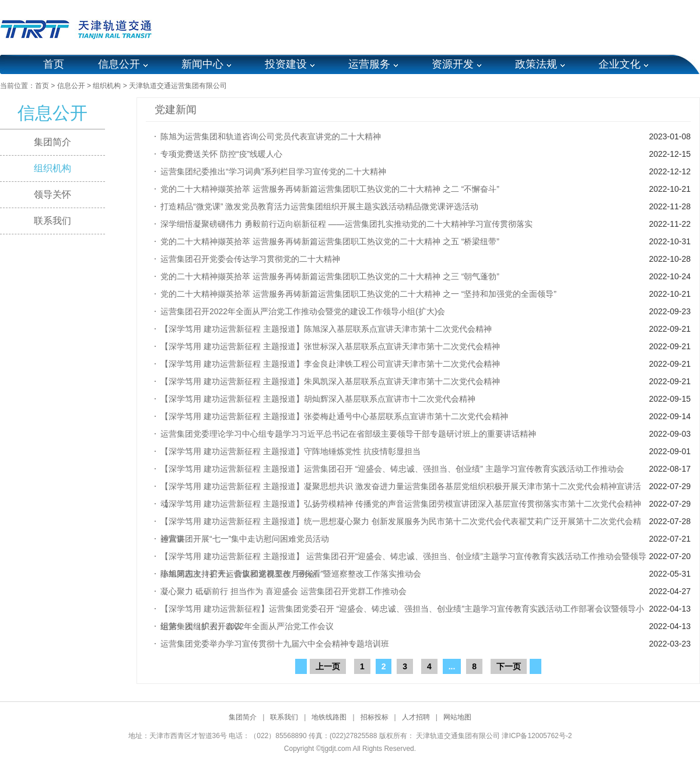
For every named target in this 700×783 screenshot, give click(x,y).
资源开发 (453, 64)
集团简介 (52, 142)
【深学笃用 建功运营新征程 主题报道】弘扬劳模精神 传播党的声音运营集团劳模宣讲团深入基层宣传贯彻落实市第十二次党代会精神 (401, 504)
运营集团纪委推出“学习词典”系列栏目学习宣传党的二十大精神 (273, 171)
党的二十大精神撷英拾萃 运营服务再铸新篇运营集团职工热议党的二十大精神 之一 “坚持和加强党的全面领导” (358, 294)
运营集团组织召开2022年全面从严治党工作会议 (247, 626)
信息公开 (119, 64)
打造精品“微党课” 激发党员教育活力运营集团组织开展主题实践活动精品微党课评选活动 (319, 206)
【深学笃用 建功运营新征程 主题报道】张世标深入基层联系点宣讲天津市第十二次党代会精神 (330, 346)
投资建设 (286, 64)
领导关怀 (52, 194)
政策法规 (536, 64)
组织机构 (107, 86)
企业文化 (619, 64)
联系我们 (52, 221)
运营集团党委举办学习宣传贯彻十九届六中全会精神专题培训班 (275, 644)
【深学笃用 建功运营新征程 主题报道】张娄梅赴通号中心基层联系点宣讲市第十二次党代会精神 (334, 416)
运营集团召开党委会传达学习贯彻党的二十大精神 (250, 259)
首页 (54, 64)
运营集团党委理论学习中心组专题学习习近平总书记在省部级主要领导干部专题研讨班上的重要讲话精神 (348, 434)
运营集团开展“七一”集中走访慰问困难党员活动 (245, 539)
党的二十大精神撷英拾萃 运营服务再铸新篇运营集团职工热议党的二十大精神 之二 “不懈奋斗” (330, 189)
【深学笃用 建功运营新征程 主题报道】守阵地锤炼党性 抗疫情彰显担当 (290, 451)
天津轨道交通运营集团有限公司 (178, 86)
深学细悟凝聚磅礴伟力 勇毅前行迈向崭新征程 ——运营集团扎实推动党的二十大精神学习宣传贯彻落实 (346, 224)
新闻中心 (202, 64)
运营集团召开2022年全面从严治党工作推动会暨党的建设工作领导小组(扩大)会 (303, 311)
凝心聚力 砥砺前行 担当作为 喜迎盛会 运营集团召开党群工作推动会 (283, 591)
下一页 (509, 666)
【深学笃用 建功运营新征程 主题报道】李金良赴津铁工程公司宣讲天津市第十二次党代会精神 (330, 364)
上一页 (328, 666)
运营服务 (369, 64)
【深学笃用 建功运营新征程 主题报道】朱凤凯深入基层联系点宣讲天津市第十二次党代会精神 (330, 381)
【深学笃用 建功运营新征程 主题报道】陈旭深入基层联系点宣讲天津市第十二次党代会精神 (326, 329)
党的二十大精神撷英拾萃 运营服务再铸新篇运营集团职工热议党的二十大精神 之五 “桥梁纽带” (330, 241)
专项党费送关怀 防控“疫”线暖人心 (221, 154)
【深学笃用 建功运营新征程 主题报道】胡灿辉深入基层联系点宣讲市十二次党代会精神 (318, 399)
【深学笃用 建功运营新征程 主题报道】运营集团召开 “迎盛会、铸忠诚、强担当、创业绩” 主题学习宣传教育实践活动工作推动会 (392, 469)
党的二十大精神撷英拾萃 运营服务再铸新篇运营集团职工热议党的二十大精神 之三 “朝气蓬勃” (330, 276)
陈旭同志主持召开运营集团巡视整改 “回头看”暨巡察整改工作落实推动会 (291, 574)
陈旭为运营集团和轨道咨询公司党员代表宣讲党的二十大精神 (271, 136)
